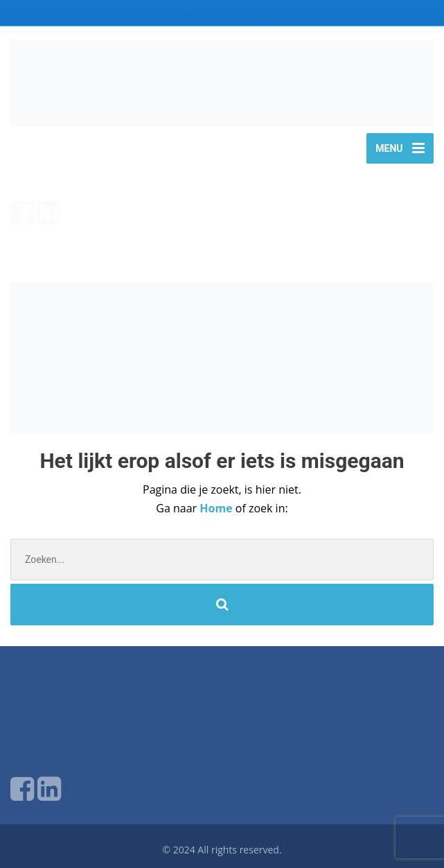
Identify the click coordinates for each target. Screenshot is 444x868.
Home (217, 508)
